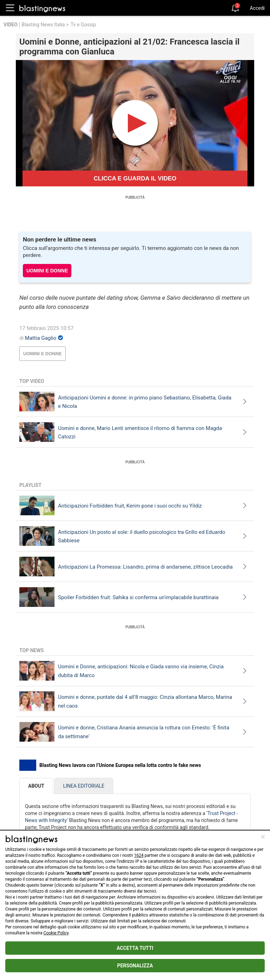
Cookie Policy (56, 933)
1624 (139, 855)
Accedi (257, 8)
